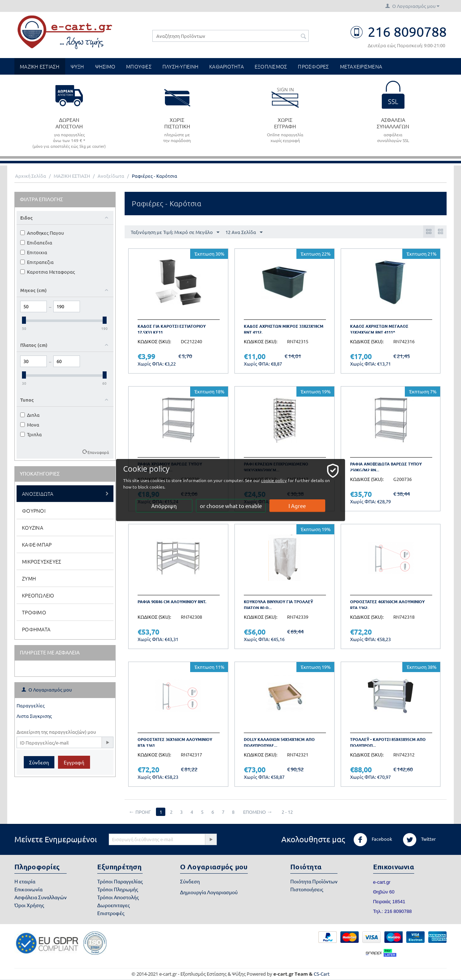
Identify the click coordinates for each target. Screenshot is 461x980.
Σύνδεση (39, 762)
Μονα (30, 425)
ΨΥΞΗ (77, 66)
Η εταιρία (25, 881)
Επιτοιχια (34, 252)
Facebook (373, 840)
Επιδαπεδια (36, 242)
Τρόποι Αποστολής (118, 897)
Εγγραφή (74, 762)
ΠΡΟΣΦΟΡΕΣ (313, 66)
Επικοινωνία (28, 889)
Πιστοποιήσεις (307, 889)
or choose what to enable (231, 506)
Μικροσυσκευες (42, 561)
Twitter (419, 840)
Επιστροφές (111, 913)
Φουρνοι (34, 511)
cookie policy (277, 480)
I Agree (297, 506)
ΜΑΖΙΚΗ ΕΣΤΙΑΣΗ (40, 66)
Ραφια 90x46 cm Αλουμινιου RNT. (172, 601)
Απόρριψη (164, 506)
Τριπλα (31, 434)
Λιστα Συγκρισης (34, 716)
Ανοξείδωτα (111, 176)
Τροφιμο (34, 612)
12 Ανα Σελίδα (244, 233)
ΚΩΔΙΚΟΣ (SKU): (154, 341)
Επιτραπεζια (37, 262)
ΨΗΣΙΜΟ (105, 66)
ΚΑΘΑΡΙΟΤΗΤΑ (227, 66)
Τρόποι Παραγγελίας (120, 881)
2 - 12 (288, 812)
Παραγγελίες (31, 705)
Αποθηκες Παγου (42, 233)
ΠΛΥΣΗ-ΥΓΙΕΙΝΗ (180, 66)
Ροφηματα (36, 629)
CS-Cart (322, 974)
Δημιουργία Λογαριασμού (209, 892)
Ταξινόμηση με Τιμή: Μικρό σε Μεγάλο (175, 233)
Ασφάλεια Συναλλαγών (41, 897)
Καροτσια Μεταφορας (48, 272)
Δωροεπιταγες (113, 905)
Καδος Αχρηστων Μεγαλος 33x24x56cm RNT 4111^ (379, 329)
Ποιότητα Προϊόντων (314, 881)
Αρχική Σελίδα (31, 176)
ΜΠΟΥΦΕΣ (139, 66)
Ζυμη (29, 578)
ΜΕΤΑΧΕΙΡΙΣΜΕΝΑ (361, 66)
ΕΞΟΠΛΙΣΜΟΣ (271, 66)
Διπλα (30, 415)
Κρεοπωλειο (38, 595)
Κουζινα (33, 527)
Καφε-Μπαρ (37, 544)
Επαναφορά (98, 452)
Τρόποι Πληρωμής (118, 889)
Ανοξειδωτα (38, 494)
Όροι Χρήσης (29, 905)
